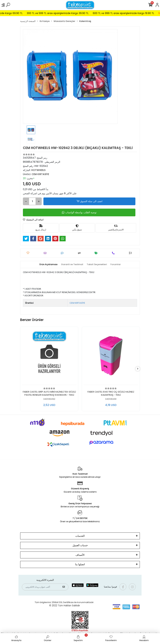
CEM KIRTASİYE (77, 303)
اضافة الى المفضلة (33, 220)
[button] (30, 76)
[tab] (48, 264)
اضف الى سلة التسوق (89, 201)
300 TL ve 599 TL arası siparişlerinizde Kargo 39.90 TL (67, 13)
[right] (138, 369)
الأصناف (80, 555)
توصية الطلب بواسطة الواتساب (79, 212)
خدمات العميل (80, 545)
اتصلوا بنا (80, 564)
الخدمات (80, 536)
